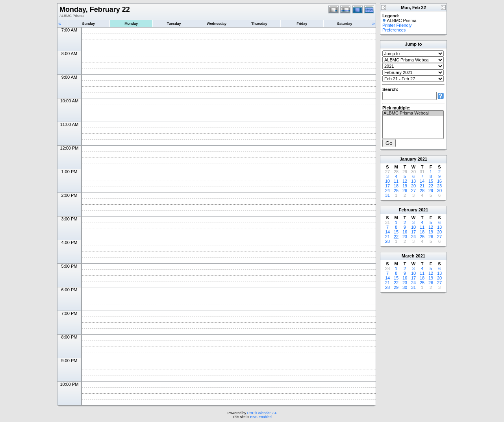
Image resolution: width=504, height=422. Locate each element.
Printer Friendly (397, 25)
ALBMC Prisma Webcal (413, 113)
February (408, 210)
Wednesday (217, 24)
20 (413, 186)
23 (439, 186)
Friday (302, 24)
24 (387, 191)
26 (405, 191)
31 (387, 195)
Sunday (88, 24)
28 (422, 191)
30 (439, 191)
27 (413, 191)
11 (396, 181)
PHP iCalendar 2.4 (262, 413)
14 (422, 181)
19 (405, 186)
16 (439, 181)
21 (422, 186)
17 (387, 186)
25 (396, 191)
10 (387, 181)
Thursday (259, 24)
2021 (422, 159)
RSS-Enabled (261, 417)
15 (431, 181)
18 (396, 186)
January (408, 159)
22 (431, 186)
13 (413, 181)
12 (405, 181)
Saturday (345, 24)
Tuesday (174, 24)
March (408, 256)
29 (431, 191)
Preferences (394, 30)
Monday (131, 24)
